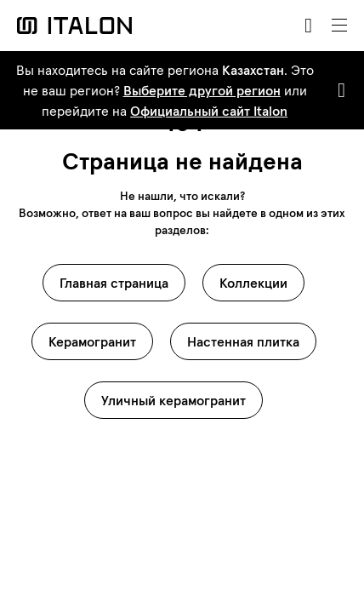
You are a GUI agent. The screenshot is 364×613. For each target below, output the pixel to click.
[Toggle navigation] (339, 26)
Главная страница (114, 283)
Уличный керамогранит (173, 400)
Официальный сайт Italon (209, 111)
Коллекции (253, 283)
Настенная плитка (243, 341)
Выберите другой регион (202, 90)
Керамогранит (92, 341)
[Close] (338, 90)
